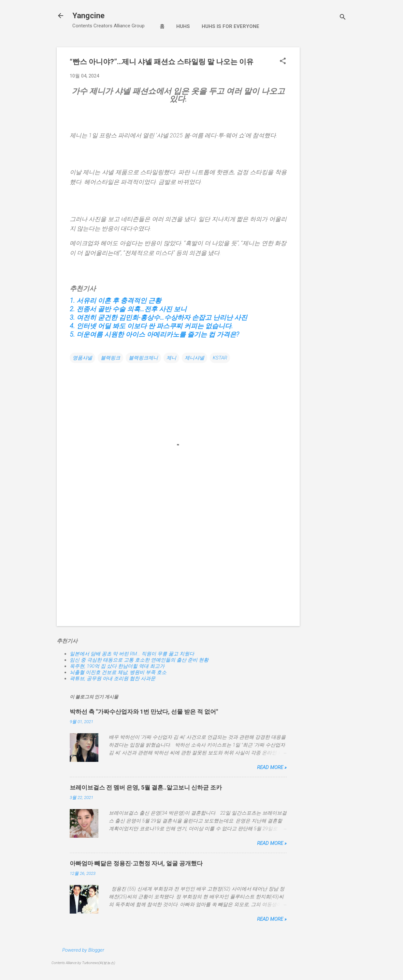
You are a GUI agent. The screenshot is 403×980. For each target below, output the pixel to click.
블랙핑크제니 (143, 358)
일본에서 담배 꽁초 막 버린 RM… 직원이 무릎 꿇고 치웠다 (132, 654)
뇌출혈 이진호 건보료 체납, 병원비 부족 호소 (118, 672)
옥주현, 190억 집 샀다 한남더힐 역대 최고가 (117, 666)
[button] (283, 62)
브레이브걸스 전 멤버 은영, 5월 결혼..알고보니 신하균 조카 (146, 787)
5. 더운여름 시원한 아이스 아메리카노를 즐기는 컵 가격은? (154, 334)
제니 (171, 358)
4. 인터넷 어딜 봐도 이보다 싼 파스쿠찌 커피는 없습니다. (151, 326)
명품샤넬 (82, 358)
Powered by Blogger (83, 950)
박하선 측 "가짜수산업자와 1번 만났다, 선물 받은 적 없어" (144, 712)
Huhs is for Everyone (230, 26)
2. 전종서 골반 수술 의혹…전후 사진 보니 (128, 309)
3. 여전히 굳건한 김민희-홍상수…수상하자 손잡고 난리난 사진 (158, 317)
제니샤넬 (194, 358)
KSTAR (220, 358)
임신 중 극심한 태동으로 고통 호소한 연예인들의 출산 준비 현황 (139, 660)
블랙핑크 (110, 358)
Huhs (183, 26)
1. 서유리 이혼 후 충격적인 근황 (115, 301)
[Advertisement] (326, 145)
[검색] (343, 18)
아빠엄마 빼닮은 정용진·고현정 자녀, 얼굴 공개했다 (136, 863)
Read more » (272, 767)
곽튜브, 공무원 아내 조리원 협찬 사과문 (113, 679)
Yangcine (88, 16)
